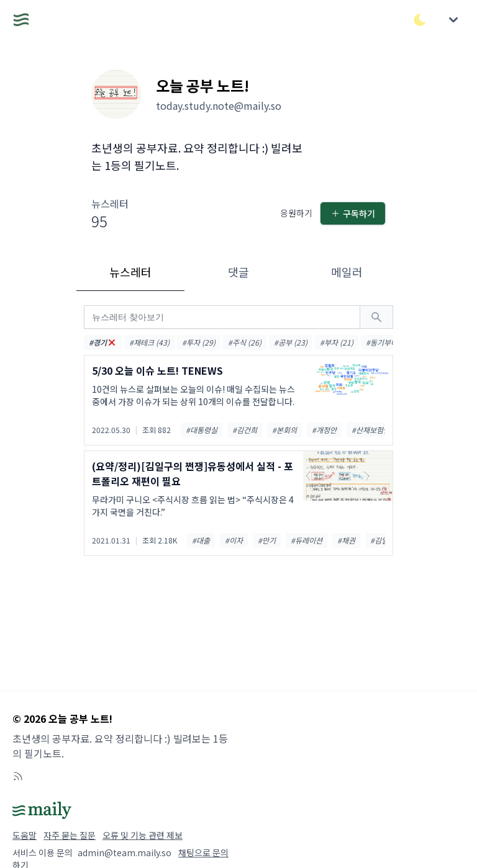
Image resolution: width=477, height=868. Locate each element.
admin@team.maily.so (125, 852)
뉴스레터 (130, 272)
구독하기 (353, 213)
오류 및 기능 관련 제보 (143, 835)
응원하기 (296, 213)
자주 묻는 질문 (70, 835)
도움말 (25, 835)
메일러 (347, 272)
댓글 (238, 272)
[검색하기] (376, 317)
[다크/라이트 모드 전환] (420, 20)
